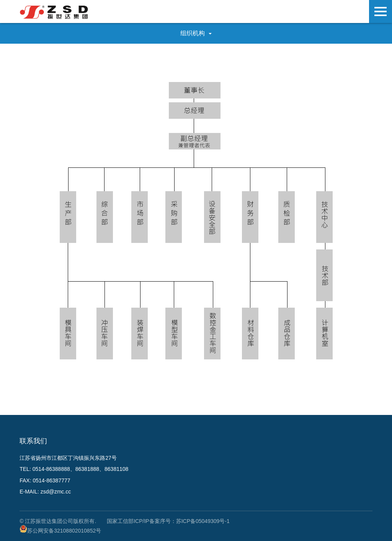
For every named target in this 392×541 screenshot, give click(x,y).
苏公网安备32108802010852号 (64, 531)
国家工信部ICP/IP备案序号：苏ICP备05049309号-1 (168, 521)
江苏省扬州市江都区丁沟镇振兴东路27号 (68, 458)
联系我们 (33, 441)
